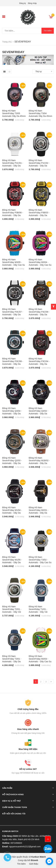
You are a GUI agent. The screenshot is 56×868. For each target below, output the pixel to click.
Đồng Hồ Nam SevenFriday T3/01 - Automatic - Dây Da (12, 659)
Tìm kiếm (48, 31)
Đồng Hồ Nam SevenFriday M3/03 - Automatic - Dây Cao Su (40, 659)
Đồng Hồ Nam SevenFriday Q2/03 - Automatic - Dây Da (12, 461)
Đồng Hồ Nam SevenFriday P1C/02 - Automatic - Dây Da (39, 163)
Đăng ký (23, 3)
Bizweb (35, 860)
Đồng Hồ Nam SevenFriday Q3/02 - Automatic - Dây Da (39, 411)
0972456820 (16, 843)
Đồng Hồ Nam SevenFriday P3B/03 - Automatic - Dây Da (39, 213)
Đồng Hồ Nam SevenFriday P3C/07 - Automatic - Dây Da (13, 312)
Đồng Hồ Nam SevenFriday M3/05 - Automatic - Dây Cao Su (14, 262)
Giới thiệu (34, 864)
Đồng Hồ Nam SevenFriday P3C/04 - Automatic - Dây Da (39, 361)
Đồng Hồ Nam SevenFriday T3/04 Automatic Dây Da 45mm (41, 113)
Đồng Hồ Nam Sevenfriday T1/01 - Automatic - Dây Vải (38, 609)
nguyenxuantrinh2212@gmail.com (25, 847)
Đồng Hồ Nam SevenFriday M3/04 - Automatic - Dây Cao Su (40, 262)
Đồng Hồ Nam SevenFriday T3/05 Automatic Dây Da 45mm (14, 113)
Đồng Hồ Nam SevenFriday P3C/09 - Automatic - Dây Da (39, 312)
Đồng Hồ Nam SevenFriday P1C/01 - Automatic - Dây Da (13, 163)
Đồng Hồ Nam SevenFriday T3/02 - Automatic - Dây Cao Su (40, 560)
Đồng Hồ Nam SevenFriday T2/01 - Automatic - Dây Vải (12, 609)
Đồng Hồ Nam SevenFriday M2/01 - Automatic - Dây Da (39, 510)
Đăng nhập (32, 3)
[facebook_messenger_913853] (49, 861)
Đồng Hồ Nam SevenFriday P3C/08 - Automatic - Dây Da (13, 361)
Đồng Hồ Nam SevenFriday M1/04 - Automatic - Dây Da (12, 510)
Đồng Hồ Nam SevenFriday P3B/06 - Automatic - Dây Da (13, 213)
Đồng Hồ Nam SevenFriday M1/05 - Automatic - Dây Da (12, 560)
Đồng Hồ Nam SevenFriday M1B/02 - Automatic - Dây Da (39, 461)
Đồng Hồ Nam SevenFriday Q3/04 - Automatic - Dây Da (12, 411)
